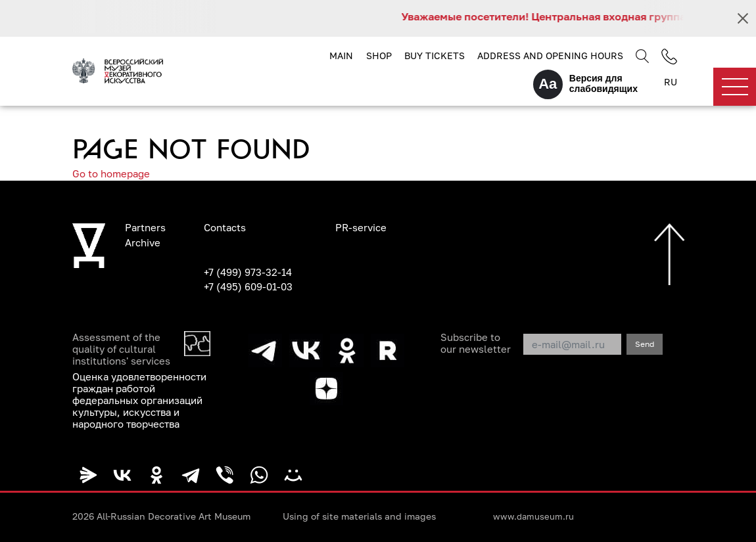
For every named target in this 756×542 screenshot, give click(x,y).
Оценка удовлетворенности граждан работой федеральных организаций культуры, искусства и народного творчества (139, 400)
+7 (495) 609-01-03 (248, 286)
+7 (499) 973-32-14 (248, 272)
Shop (379, 56)
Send (645, 344)
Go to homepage (111, 173)
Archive (143, 242)
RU (671, 82)
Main (341, 56)
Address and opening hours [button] (550, 56)
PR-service (361, 227)
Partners (145, 227)
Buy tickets (435, 56)
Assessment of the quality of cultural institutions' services (121, 349)
